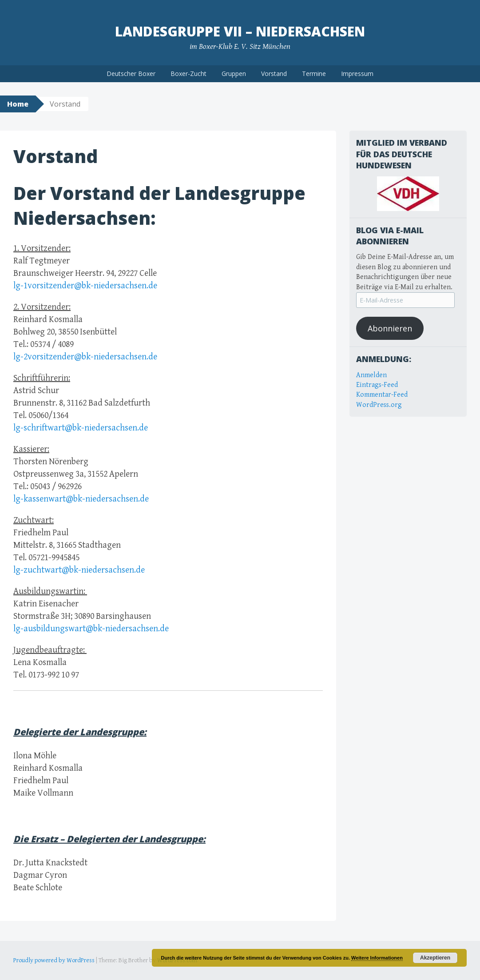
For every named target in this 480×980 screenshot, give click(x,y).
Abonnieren (390, 328)
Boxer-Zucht (188, 74)
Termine (314, 74)
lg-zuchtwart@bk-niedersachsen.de (79, 570)
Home (18, 104)
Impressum (357, 74)
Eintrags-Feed (377, 385)
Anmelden (371, 375)
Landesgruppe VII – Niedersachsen (240, 31)
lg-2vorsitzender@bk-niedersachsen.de (85, 357)
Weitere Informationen (377, 958)
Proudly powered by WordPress (54, 960)
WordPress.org (379, 405)
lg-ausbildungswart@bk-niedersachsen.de (91, 629)
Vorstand (274, 74)
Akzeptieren (435, 958)
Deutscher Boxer (131, 74)
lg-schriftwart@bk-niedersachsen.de (81, 428)
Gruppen (234, 74)
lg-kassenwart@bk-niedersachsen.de (81, 499)
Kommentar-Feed (382, 395)
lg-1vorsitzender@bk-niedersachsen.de (85, 286)
